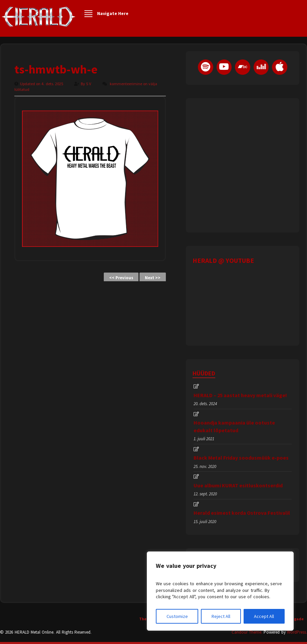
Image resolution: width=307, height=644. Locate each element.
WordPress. (297, 632)
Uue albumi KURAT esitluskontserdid (238, 485)
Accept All (264, 616)
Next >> (153, 278)
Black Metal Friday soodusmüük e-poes (241, 458)
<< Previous (121, 278)
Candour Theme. (247, 632)
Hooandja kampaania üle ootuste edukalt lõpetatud (234, 426)
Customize (177, 616)
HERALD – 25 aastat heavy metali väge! (240, 395)
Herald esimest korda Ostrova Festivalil (242, 513)
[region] (220, 591)
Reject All (221, 616)
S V (89, 84)
